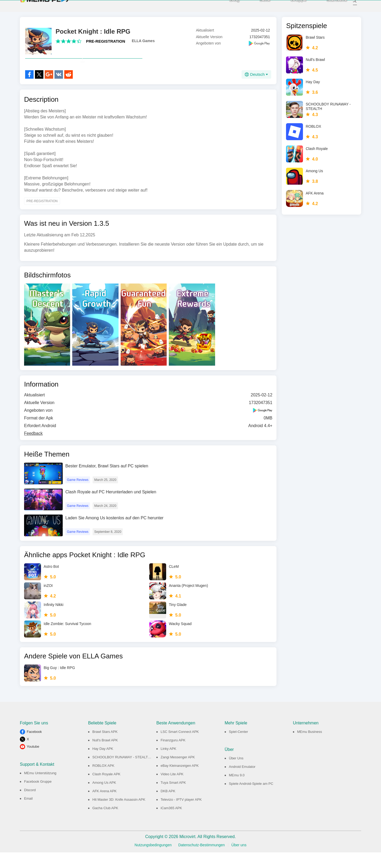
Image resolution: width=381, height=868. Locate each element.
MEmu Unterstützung (40, 789)
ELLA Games (143, 45)
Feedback (33, 449)
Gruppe (293, 8)
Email (28, 814)
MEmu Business (310, 747)
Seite (259, 8)
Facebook (34, 747)
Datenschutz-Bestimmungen (202, 861)
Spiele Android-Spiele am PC (251, 799)
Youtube (33, 762)
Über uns (239, 861)
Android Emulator (242, 782)
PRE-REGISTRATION (106, 45)
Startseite (331, 8)
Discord (30, 806)
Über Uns (236, 774)
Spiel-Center (238, 747)
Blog (229, 8)
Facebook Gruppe (38, 797)
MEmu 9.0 (237, 791)
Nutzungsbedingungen (153, 861)
